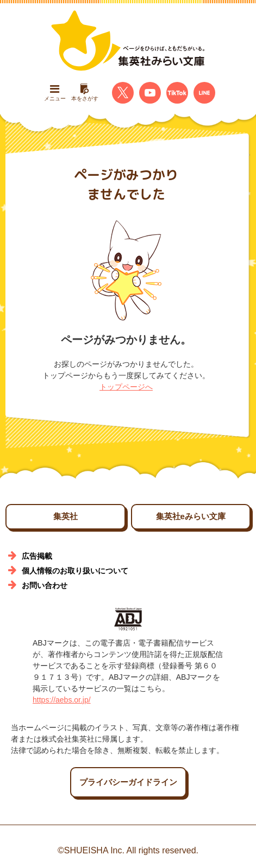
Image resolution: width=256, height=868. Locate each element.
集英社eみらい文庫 (191, 516)
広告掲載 (37, 556)
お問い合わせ (45, 585)
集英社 (65, 516)
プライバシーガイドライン (128, 782)
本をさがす (85, 92)
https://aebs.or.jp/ (62, 700)
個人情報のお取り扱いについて (75, 571)
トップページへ (126, 387)
